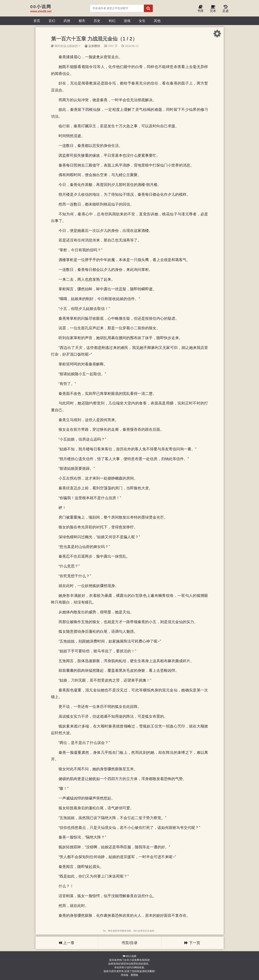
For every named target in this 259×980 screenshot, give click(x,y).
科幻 (112, 21)
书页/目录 (129, 943)
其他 (157, 21)
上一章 (66, 943)
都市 (82, 21)
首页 (37, 21)
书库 (200, 9)
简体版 (125, 975)
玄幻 (52, 21)
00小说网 (131, 956)
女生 (142, 21)
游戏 (127, 21)
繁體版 (134, 975)
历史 (97, 21)
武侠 (67, 21)
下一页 (192, 943)
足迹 (226, 9)
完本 (213, 9)
